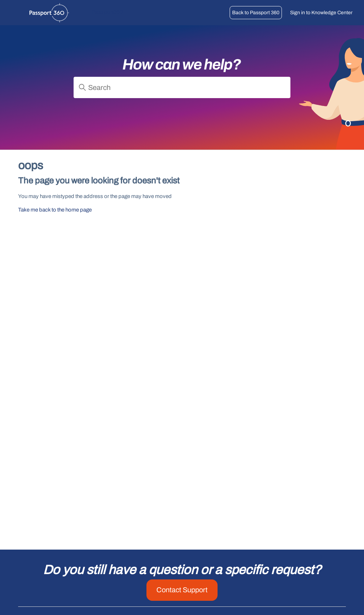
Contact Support (182, 590)
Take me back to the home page (55, 210)
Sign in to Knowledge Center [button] (321, 13)
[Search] (182, 87)
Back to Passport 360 (256, 13)
